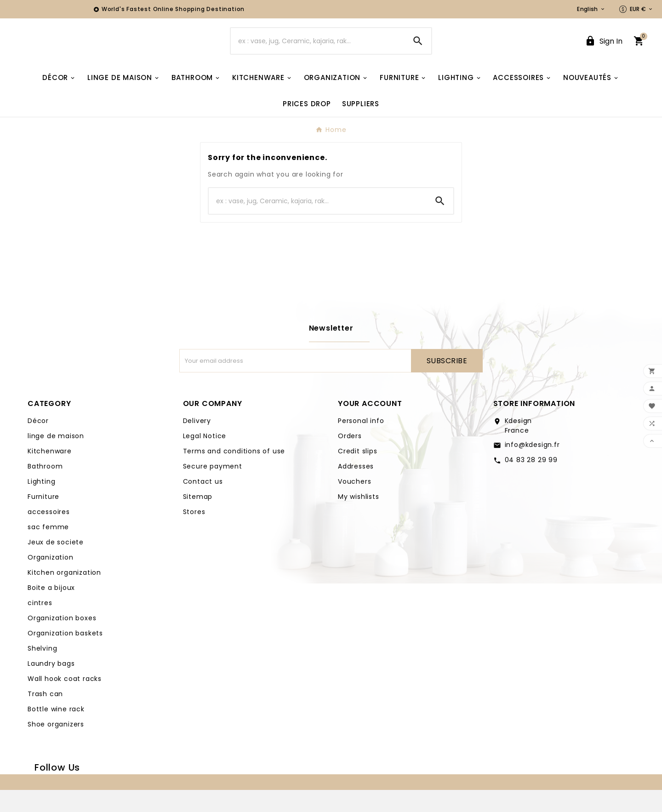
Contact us (203, 503)
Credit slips (358, 473)
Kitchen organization (64, 595)
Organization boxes (62, 640)
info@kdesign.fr (532, 467)
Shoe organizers (56, 746)
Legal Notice (205, 458)
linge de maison (56, 458)
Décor (38, 443)
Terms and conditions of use (234, 473)
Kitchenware (50, 473)
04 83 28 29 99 (531, 482)
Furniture (43, 519)
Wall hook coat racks (65, 701)
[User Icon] (604, 52)
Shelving (42, 670)
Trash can (45, 716)
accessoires (49, 534)
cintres (40, 625)
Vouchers (354, 503)
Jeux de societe (56, 564)
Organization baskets (65, 655)
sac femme (48, 549)
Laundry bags (51, 686)
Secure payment (213, 488)
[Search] (318, 52)
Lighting (41, 503)
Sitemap (198, 519)
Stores (194, 534)
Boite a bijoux (51, 610)
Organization (51, 579)
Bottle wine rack (56, 731)
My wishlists (359, 519)
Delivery (197, 443)
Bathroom (45, 488)
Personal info (361, 443)
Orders (350, 458)
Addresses (356, 488)
